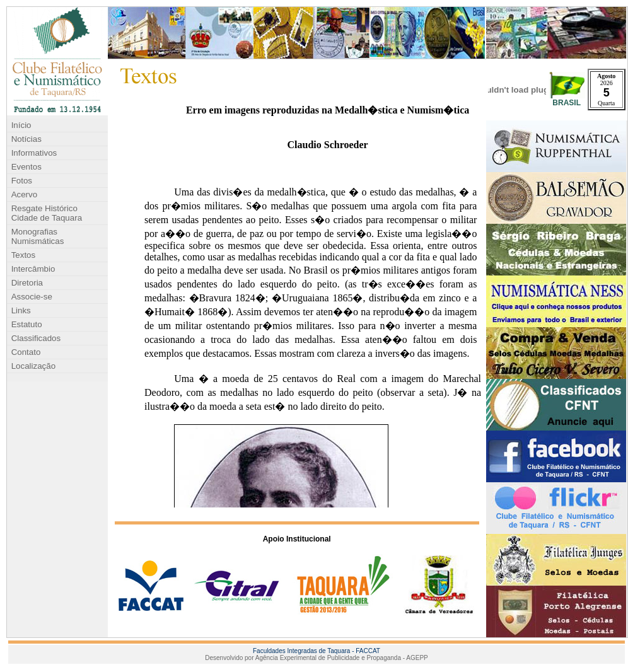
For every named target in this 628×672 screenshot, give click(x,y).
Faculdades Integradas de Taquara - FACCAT (317, 651)
